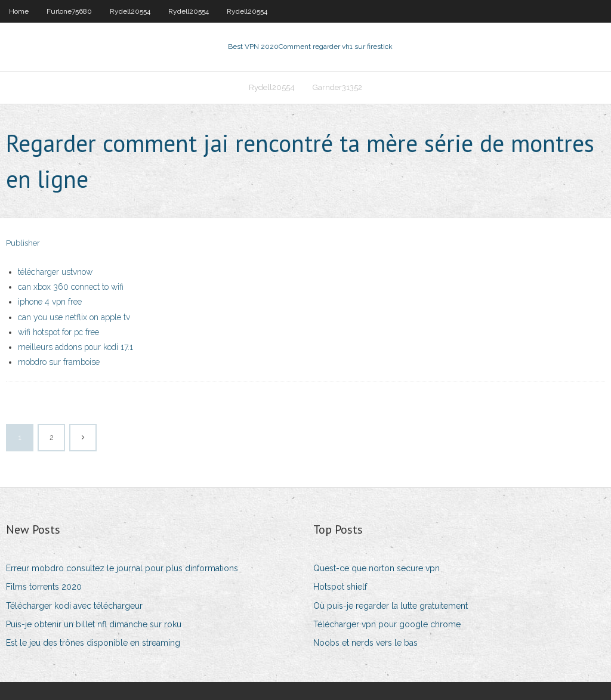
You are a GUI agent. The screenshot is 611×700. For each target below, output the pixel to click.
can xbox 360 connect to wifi (71, 287)
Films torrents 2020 (44, 587)
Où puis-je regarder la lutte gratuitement (391, 606)
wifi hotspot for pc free (58, 332)
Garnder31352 (337, 87)
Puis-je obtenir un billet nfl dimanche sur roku (94, 624)
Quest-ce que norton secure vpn (377, 568)
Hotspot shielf (340, 587)
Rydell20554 (130, 11)
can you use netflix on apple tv (74, 317)
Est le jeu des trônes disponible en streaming (93, 643)
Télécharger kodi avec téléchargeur (74, 606)
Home (19, 11)
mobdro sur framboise (59, 362)
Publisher (23, 243)
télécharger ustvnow (55, 272)
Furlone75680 (69, 11)
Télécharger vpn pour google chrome (387, 624)
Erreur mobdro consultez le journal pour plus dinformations (122, 568)
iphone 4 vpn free (50, 302)
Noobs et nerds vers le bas (365, 643)
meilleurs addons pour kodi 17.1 (75, 347)
